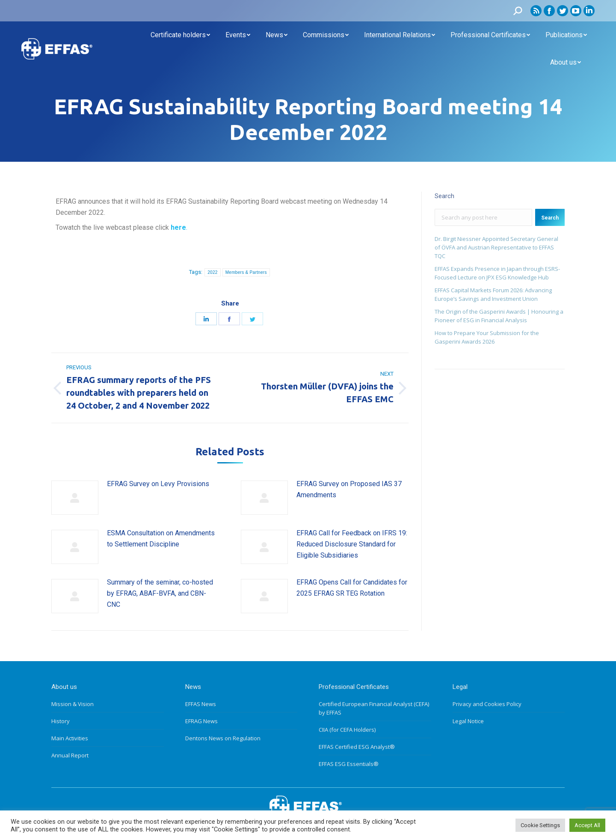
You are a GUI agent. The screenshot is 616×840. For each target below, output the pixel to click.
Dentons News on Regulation (223, 738)
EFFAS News (201, 704)
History (61, 721)
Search (550, 218)
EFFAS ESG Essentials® (349, 764)
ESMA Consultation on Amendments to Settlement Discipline (161, 539)
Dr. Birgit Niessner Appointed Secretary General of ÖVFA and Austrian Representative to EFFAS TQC (496, 247)
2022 (212, 272)
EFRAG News (201, 721)
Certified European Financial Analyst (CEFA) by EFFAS (374, 708)
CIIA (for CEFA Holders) (347, 730)
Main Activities (70, 738)
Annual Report (70, 755)
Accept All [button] (587, 825)
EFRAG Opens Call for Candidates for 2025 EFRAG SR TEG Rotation (352, 588)
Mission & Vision (73, 704)
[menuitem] (180, 35)
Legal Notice (468, 721)
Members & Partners (246, 272)
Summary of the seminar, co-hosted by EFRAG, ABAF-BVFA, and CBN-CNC (160, 593)
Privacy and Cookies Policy (487, 704)
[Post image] (75, 498)
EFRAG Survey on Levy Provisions (158, 484)
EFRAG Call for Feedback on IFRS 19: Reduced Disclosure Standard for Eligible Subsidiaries (352, 544)
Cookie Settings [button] (540, 825)
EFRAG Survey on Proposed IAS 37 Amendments (349, 489)
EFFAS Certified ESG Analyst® (357, 747)
